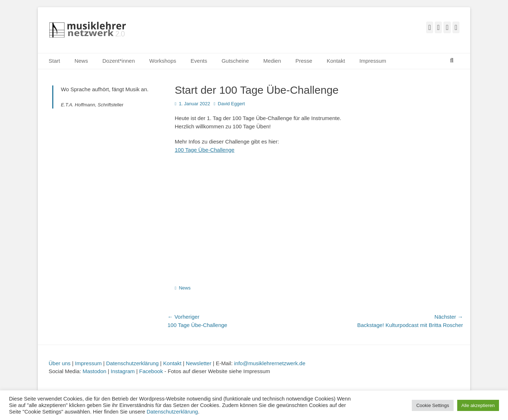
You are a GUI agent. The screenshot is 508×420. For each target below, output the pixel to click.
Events (199, 61)
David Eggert (231, 104)
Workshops (163, 61)
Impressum (373, 61)
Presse (304, 61)
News (81, 61)
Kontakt (336, 61)
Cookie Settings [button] (433, 405)
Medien (272, 61)
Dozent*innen (119, 61)
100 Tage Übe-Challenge (205, 150)
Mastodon (94, 371)
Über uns (60, 363)
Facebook (151, 371)
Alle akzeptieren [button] (478, 405)
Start (54, 61)
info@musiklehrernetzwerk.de (270, 363)
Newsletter (199, 363)
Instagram (123, 371)
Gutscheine (235, 61)
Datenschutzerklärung (133, 363)
